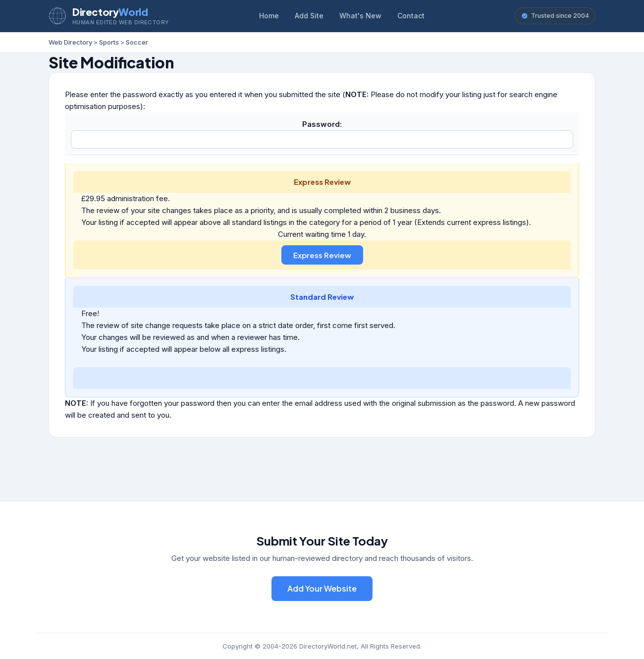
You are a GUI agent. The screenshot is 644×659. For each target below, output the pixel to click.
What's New (360, 16)
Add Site (309, 16)
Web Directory (70, 42)
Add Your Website (322, 588)
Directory (110, 12)
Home (269, 16)
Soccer (137, 42)
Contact (411, 16)
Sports (109, 42)
